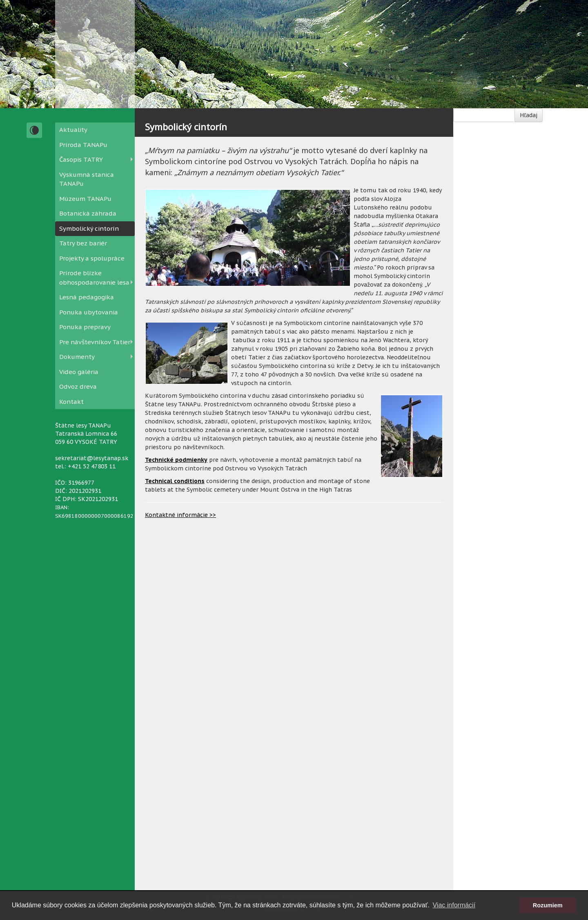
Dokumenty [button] (77, 357)
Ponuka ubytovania (89, 312)
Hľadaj (529, 115)
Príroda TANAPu (83, 145)
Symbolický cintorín (89, 228)
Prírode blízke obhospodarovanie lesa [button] (94, 278)
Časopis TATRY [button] (81, 159)
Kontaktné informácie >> (180, 515)
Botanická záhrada (88, 213)
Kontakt (71, 402)
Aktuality (73, 130)
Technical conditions (175, 481)
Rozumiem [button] (548, 905)
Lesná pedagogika (87, 297)
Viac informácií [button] (454, 905)
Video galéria (79, 372)
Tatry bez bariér (83, 243)
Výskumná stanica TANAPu (87, 179)
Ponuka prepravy (85, 327)
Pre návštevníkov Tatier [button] (95, 342)
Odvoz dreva (78, 386)
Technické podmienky (176, 460)
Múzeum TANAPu (85, 199)
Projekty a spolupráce (92, 258)
